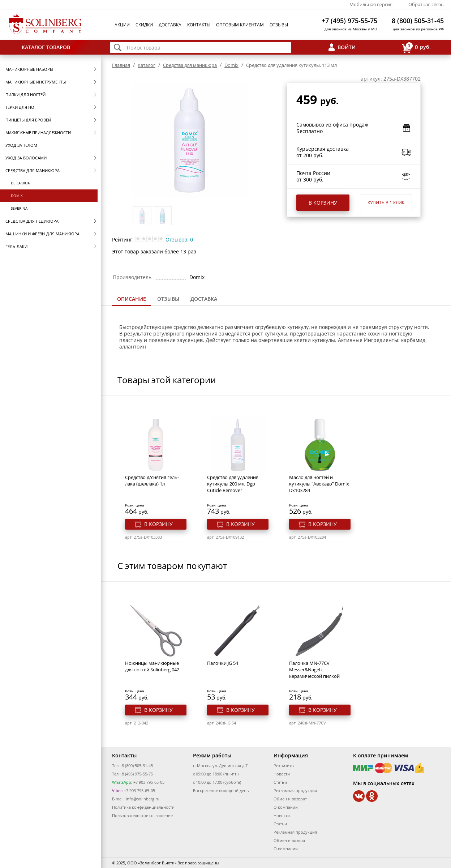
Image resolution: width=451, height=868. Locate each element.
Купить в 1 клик (386, 203)
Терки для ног (21, 107)
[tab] (132, 300)
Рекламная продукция (295, 790)
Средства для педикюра (32, 221)
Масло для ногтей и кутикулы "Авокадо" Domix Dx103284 (319, 484)
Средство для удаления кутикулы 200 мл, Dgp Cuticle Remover (233, 484)
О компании (286, 807)
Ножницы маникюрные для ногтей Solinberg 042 (152, 666)
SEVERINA (19, 208)
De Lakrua (20, 183)
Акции (122, 25)
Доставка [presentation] (204, 299)
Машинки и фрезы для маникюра (42, 234)
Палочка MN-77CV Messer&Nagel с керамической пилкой (314, 670)
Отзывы (279, 25)
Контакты (199, 25)
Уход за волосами (26, 158)
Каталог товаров (46, 47)
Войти (347, 47)
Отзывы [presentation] (168, 299)
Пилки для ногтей (25, 95)
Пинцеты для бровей (28, 120)
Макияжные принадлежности (38, 132)
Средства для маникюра (33, 170)
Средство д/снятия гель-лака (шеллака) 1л (152, 480)
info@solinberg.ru (143, 799)
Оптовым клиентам (240, 25)
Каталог (147, 65)
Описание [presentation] (132, 299)
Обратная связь (426, 4)
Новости (282, 774)
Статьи (280, 782)
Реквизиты (284, 766)
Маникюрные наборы (29, 69)
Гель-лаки (16, 246)
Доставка (170, 25)
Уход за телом (21, 145)
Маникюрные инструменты (36, 82)
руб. (416, 48)
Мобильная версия (371, 4)
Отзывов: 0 (179, 240)
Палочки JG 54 (223, 663)
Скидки (144, 25)
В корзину (323, 203)
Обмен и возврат (290, 799)
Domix (17, 196)
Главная (121, 65)
